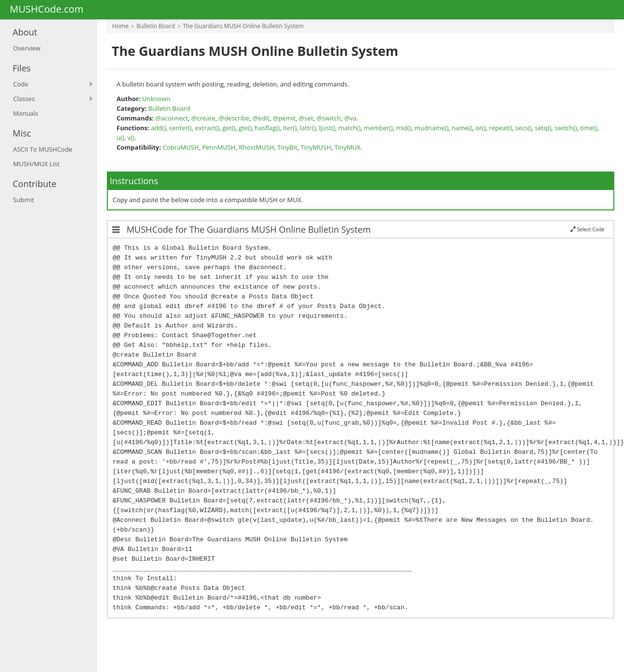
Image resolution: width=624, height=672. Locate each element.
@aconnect (172, 118)
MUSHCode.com (47, 10)
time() (589, 128)
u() (120, 138)
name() (462, 128)
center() (180, 128)
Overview (27, 48)
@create (203, 118)
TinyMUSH (316, 147)
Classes (24, 99)
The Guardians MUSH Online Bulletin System (244, 26)
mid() (404, 128)
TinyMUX (348, 147)
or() (481, 128)
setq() (543, 128)
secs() (523, 128)
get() (229, 128)
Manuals (26, 113)
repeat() (500, 128)
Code (21, 84)
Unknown (156, 99)
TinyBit (287, 147)
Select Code (588, 229)
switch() (566, 128)
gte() (245, 128)
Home (120, 26)
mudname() (431, 128)
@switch (329, 118)
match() (350, 128)
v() (131, 138)
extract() (207, 128)
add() (159, 128)
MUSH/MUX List (36, 164)
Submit (24, 200)
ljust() (327, 128)
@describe (234, 118)
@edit (261, 118)
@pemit (284, 118)
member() (378, 128)
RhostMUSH (257, 147)
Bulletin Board (156, 26)
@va (350, 118)
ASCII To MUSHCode (43, 149)
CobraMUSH (181, 147)
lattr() (308, 128)
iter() (290, 128)
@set (306, 118)
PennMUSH (219, 147)
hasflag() (267, 128)
